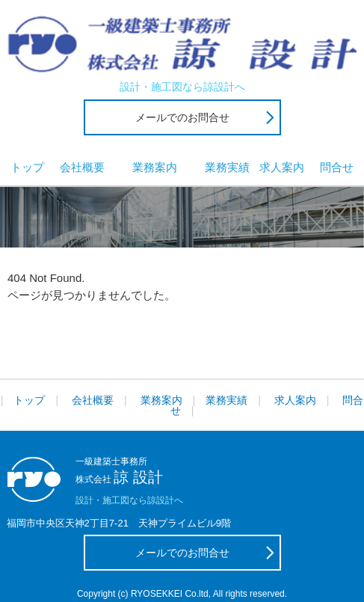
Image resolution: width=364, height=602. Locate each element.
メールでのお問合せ (182, 117)
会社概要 (82, 167)
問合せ (337, 167)
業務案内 (155, 167)
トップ (27, 167)
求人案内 (282, 167)
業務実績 (227, 167)
